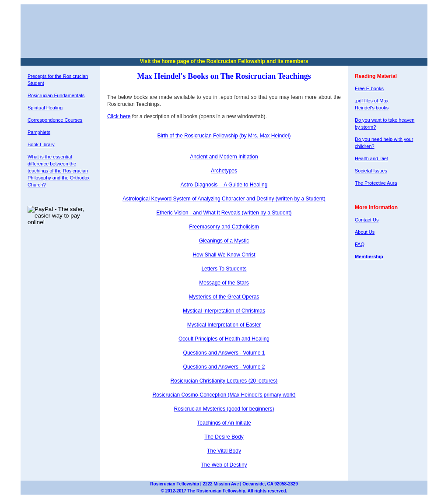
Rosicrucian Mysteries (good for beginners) (224, 409)
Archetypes (224, 171)
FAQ (360, 244)
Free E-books (369, 88)
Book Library (41, 144)
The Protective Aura (376, 183)
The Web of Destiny (224, 465)
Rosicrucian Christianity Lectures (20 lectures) (224, 381)
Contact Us (367, 220)
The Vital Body (224, 451)
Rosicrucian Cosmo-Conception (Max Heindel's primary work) (224, 395)
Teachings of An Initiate (224, 423)
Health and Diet (371, 158)
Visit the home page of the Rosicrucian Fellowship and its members (224, 61)
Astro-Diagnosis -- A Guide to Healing (224, 185)
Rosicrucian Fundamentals (56, 95)
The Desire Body (224, 437)
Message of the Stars (224, 283)
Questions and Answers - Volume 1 (224, 353)
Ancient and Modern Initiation (224, 157)
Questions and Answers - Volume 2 (224, 367)
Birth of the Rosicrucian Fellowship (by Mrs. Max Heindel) (224, 136)
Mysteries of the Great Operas (224, 297)
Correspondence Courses (55, 120)
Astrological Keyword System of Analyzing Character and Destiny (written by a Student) (224, 199)
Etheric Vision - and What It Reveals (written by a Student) (224, 213)
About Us (365, 232)
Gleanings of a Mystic (224, 241)
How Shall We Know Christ (224, 255)
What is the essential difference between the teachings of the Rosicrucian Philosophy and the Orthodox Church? (59, 171)
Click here (119, 116)
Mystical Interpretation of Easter (224, 325)
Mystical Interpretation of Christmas (224, 311)
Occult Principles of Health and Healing (224, 339)
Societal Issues (371, 171)
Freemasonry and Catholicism (224, 227)
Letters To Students (224, 269)
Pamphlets (39, 132)
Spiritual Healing (45, 108)
